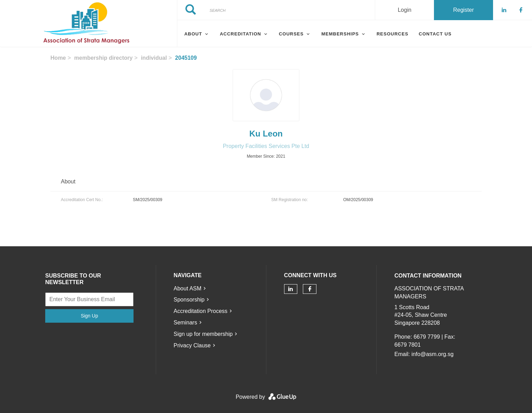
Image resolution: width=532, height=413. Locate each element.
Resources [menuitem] (392, 34)
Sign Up (89, 316)
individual (154, 58)
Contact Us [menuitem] (435, 34)
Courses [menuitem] (291, 34)
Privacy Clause (192, 345)
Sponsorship (189, 300)
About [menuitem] (193, 34)
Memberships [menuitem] (340, 34)
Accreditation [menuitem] (240, 34)
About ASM (187, 288)
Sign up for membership (203, 334)
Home (58, 58)
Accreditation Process (200, 311)
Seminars (185, 323)
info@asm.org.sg (432, 354)
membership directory (103, 58)
